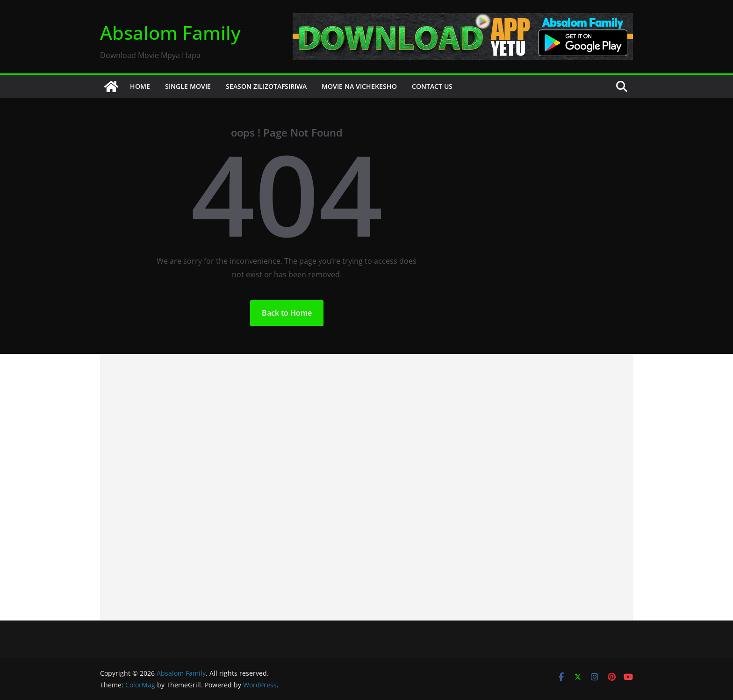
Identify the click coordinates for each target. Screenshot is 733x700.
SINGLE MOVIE (188, 86)
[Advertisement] (366, 487)
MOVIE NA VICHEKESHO (359, 86)
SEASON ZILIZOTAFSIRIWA (266, 86)
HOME (140, 86)
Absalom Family (170, 32)
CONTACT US (432, 86)
